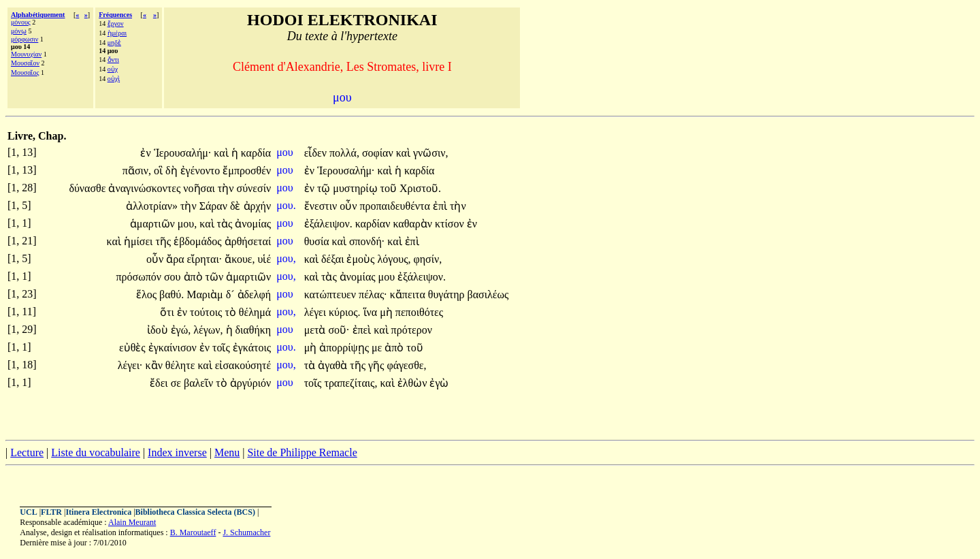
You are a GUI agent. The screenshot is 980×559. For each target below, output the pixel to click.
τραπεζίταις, (350, 383)
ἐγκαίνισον (174, 348)
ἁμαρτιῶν (154, 224)
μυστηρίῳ (356, 188)
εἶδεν (317, 153)
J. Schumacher (246, 532)
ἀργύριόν (251, 383)
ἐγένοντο (202, 171)
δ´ (232, 294)
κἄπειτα (409, 294)
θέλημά (255, 312)
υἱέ (265, 259)
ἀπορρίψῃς (345, 348)
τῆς (164, 241)
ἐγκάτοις (252, 348)
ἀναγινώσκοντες (146, 188)
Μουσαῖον (25, 63)
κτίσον (451, 224)
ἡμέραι (117, 33)
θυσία (318, 241)
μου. (286, 205)
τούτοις (207, 312)
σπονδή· (367, 241)
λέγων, (208, 330)
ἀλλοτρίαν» (152, 206)
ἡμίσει (140, 241)
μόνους (21, 22)
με (378, 348)
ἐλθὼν (414, 383)
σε (177, 383)
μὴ (388, 312)
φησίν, (428, 259)
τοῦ (390, 188)
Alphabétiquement (38, 15)
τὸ (231, 312)
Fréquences (115, 15)
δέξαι (334, 259)
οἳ (160, 171)
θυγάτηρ (448, 294)
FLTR (51, 512)
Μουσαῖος (25, 73)
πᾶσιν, (137, 171)
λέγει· (130, 365)
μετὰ (316, 330)
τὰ (311, 365)
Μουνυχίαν (26, 54)
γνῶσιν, (430, 153)
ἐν (147, 153)
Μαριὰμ (206, 294)
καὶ (222, 153)
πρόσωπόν (140, 277)
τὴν (227, 188)
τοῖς (223, 348)
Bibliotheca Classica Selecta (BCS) (195, 512)
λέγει (316, 312)
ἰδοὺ (159, 330)
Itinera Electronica (98, 512)
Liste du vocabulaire (96, 452)
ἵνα (372, 312)
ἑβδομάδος (199, 241)
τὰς (226, 224)
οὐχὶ (114, 79)
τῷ (325, 188)
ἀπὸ (195, 277)
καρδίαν (374, 224)
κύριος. (345, 312)
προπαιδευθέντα (396, 206)
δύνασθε (88, 188)
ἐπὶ (441, 206)
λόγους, (394, 259)
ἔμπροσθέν (247, 171)
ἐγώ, (181, 330)
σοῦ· (339, 330)
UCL (28, 512)
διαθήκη (254, 330)
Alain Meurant (132, 522)
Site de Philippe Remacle (302, 452)
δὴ (173, 171)
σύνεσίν (254, 188)
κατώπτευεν (331, 294)
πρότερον (412, 330)
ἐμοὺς (362, 259)
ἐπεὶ (363, 330)
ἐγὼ (439, 383)
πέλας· (373, 294)
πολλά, (344, 153)
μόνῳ (19, 31)
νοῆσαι (200, 188)
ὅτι (168, 312)
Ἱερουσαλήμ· (183, 153)
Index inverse (177, 452)
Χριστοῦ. (420, 188)
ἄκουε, (240, 259)
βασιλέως (488, 294)
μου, (187, 224)
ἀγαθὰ (334, 365)
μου (286, 152)
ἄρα (176, 259)
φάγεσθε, (406, 365)
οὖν (349, 206)
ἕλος (148, 294)
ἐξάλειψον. (328, 224)
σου (174, 277)
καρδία (256, 153)
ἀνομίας (253, 224)
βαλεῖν (200, 383)
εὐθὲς (134, 348)
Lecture (27, 452)
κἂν (156, 365)
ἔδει (160, 383)
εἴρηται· (205, 259)
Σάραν (215, 206)
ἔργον (116, 23)
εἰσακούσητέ (243, 365)
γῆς (377, 365)
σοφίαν (379, 153)
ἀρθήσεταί (248, 241)
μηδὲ (114, 43)
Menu (227, 452)
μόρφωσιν (24, 39)
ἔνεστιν (322, 206)
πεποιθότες (419, 312)
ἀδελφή (255, 294)
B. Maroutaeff (193, 532)
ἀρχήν (258, 206)
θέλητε (182, 365)
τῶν (216, 277)
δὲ (237, 206)
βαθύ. (171, 294)
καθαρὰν (414, 224)
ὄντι (113, 60)
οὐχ (113, 69)
